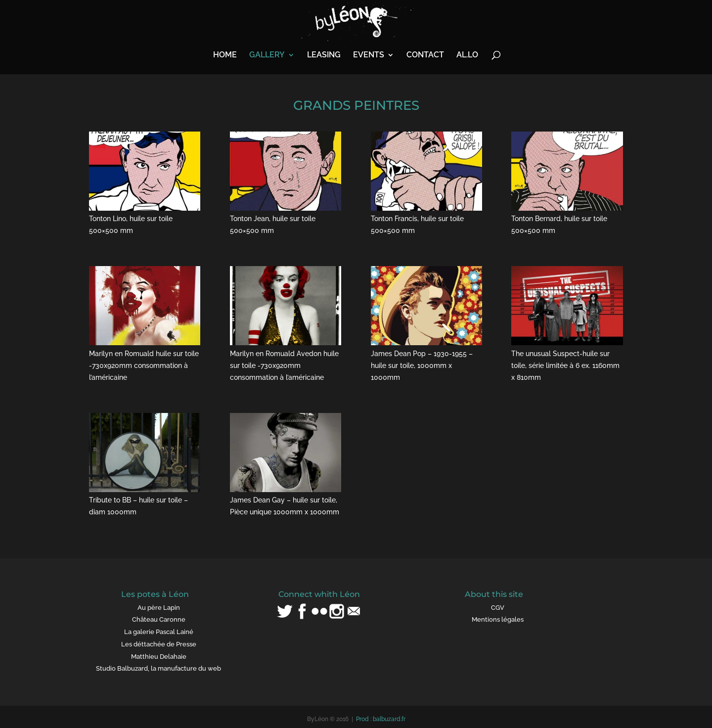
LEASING (324, 55)
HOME (225, 55)
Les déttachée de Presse (159, 644)
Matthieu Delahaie (159, 657)
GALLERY (267, 55)
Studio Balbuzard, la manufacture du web (158, 668)
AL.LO (467, 55)
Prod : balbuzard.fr (381, 719)
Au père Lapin (159, 608)
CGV (498, 608)
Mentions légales (498, 619)
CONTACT (425, 55)
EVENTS (369, 55)
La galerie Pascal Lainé (159, 632)
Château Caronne (159, 619)
